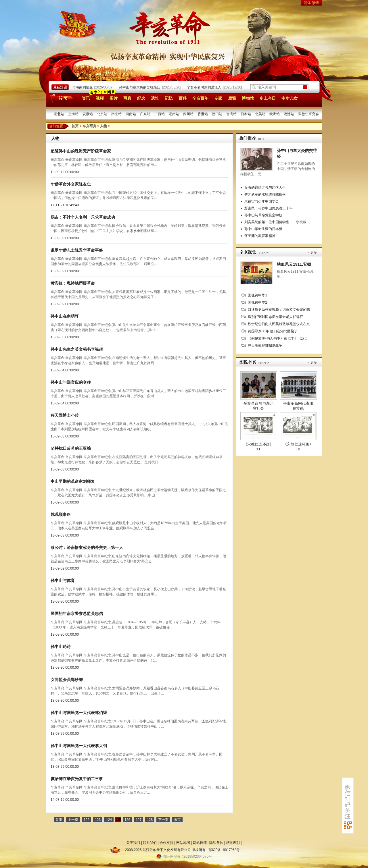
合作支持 (166, 843)
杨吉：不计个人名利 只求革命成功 (83, 217)
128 (150, 820)
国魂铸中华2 (257, 302)
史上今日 (268, 98)
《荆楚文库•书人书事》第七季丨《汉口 (278, 338)
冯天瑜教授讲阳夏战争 (265, 346)
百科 (183, 98)
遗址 (155, 98)
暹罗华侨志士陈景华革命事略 (77, 250)
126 (127, 820)
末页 (177, 820)
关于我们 (133, 843)
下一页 (163, 820)
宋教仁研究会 (308, 114)
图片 (114, 98)
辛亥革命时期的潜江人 (206, 87)
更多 (314, 252)
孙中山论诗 (61, 647)
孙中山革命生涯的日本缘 (263, 229)
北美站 (260, 114)
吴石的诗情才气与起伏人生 (265, 188)
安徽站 (88, 114)
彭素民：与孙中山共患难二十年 (269, 208)
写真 (127, 98)
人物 (103, 126)
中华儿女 (290, 98)
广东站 (145, 114)
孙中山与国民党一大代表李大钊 (79, 746)
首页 (61, 98)
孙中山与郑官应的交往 (71, 382)
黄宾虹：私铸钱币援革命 (73, 283)
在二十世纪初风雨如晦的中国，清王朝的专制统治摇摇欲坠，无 (278, 169)
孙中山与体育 (63, 580)
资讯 (86, 98)
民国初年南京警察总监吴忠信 (77, 614)
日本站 (246, 114)
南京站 (116, 114)
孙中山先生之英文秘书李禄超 (77, 349)
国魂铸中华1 (257, 295)
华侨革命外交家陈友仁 (71, 184)
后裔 (232, 98)
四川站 (188, 114)
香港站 (203, 114)
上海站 (73, 114)
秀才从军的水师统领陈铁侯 (265, 194)
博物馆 (248, 98)
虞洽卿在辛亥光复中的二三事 (77, 779)
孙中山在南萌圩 (65, 316)
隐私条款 (216, 843)
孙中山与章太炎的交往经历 (142, 87)
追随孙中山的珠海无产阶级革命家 (81, 151)
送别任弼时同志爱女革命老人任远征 (275, 317)
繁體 (315, 3)
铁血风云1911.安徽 (294, 264)
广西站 (160, 114)
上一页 (73, 820)
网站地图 (183, 843)
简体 (307, 3)
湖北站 (59, 114)
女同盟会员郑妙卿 (67, 680)
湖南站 (174, 114)
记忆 (169, 98)
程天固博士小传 (65, 415)
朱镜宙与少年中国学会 (262, 201)
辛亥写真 (89, 126)
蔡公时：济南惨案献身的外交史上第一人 (87, 547)
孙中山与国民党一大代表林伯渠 (79, 713)
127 (139, 820)
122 (87, 820)
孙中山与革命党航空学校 (263, 215)
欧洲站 (275, 114)
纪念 (141, 98)
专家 (218, 98)
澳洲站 (289, 114)
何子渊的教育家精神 (260, 236)
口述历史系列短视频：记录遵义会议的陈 (279, 310)
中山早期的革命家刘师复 (73, 481)
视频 (100, 98)
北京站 (102, 114)
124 (109, 820)
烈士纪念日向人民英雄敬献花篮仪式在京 (279, 324)
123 (98, 820)
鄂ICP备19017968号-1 (226, 850)
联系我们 (150, 843)
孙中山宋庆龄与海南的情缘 (74, 87)
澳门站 (217, 114)
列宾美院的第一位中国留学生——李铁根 (275, 222)
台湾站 (231, 114)
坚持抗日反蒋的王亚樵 (71, 448)
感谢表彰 (233, 843)
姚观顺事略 (61, 514)
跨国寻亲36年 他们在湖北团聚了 (273, 331)
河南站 (131, 114)
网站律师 (200, 843)
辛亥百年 (200, 98)
